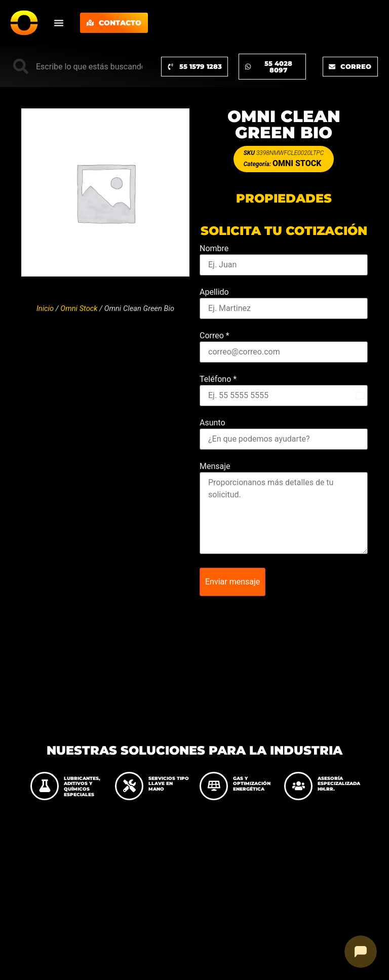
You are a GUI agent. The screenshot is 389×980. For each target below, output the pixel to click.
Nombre (214, 249)
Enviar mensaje (232, 582)
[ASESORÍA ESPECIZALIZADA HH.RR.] (298, 786)
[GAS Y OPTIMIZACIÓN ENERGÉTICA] (214, 786)
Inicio (45, 308)
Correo (215, 336)
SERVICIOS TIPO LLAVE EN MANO (169, 784)
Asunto (212, 423)
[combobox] (78, 66)
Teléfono (218, 379)
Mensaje (215, 466)
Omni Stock (79, 308)
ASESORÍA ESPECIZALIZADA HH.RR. (339, 784)
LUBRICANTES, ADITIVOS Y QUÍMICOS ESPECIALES (82, 786)
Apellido (214, 292)
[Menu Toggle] (59, 23)
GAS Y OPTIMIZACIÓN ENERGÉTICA (252, 784)
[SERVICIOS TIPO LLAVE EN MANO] (129, 786)
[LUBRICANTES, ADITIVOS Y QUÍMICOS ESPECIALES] (45, 786)
